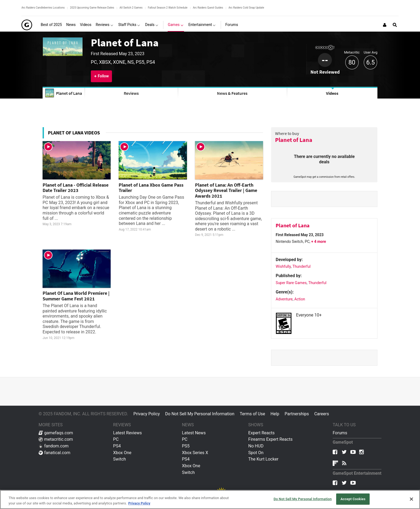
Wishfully (283, 266)
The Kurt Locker (263, 459)
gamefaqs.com (56, 433)
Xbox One (122, 453)
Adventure (284, 299)
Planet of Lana (125, 43)
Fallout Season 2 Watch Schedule (168, 8)
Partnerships (297, 414)
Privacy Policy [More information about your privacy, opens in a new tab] (139, 503)
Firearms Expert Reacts (270, 439)
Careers (322, 414)
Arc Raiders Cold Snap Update (246, 8)
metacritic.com (56, 439)
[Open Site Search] (395, 25)
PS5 (186, 446)
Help (275, 414)
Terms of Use (252, 414)
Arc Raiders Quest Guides (208, 8)
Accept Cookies (353, 499)
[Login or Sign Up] (385, 25)
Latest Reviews (127, 433)
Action (300, 299)
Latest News (194, 433)
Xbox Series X (195, 453)
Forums (340, 433)
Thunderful (302, 266)
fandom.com (54, 446)
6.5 (370, 63)
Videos (332, 93)
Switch (119, 459)
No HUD (256, 446)
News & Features (232, 93)
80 (352, 63)
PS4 (117, 446)
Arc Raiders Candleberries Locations (43, 8)
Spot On (256, 453)
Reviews (131, 93)
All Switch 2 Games (131, 8)
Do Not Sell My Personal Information (200, 414)
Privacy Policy (147, 414)
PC (116, 439)
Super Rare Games (291, 283)
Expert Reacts (261, 433)
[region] (210, 499)
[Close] (411, 499)
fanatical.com (55, 453)
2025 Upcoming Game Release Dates (92, 8)
